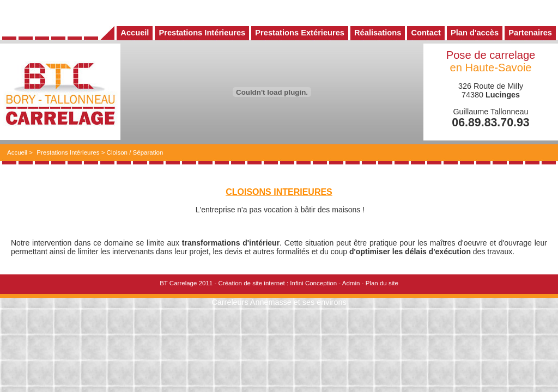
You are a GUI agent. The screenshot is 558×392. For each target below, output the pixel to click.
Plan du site (382, 283)
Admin (351, 283)
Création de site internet (251, 283)
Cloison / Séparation (135, 152)
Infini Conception (313, 283)
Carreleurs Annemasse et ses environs (279, 302)
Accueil (17, 152)
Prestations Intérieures (68, 152)
